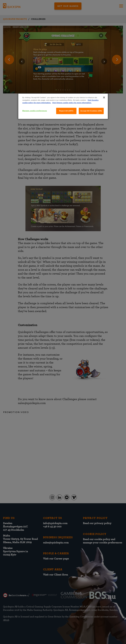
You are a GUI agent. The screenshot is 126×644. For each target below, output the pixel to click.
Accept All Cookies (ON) (91, 111)
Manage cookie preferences (35, 111)
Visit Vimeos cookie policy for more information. (72, 103)
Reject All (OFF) (66, 111)
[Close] (104, 97)
